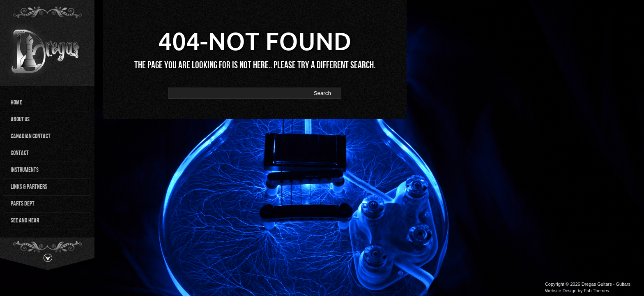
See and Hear (25, 221)
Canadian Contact (31, 136)
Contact (20, 153)
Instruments (25, 170)
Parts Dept (23, 204)
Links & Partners (29, 187)
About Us (20, 119)
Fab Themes (596, 291)
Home (16, 103)
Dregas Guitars (597, 284)
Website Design (561, 291)
